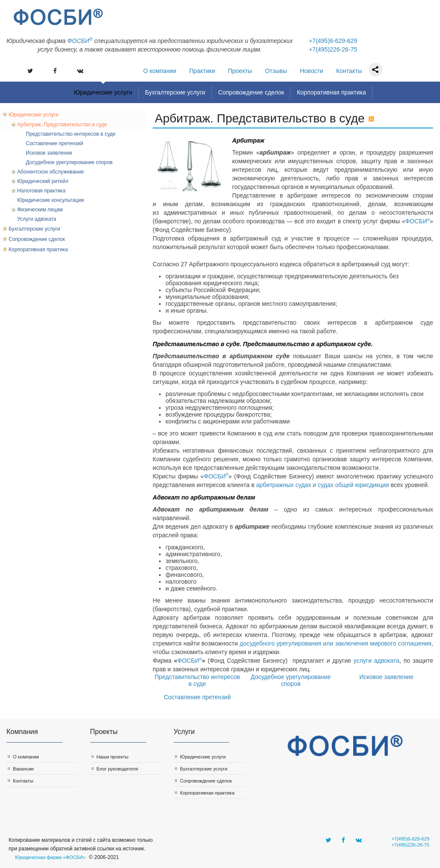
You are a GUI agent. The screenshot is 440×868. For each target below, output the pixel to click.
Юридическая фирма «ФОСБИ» (50, 857)
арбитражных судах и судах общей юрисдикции (322, 485)
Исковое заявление (386, 677)
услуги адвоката (377, 661)
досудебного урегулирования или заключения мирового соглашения (336, 643)
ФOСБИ (80, 41)
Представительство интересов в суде (197, 680)
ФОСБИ (417, 221)
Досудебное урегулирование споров (291, 680)
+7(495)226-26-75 (333, 49)
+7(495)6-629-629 (333, 41)
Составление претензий (197, 697)
